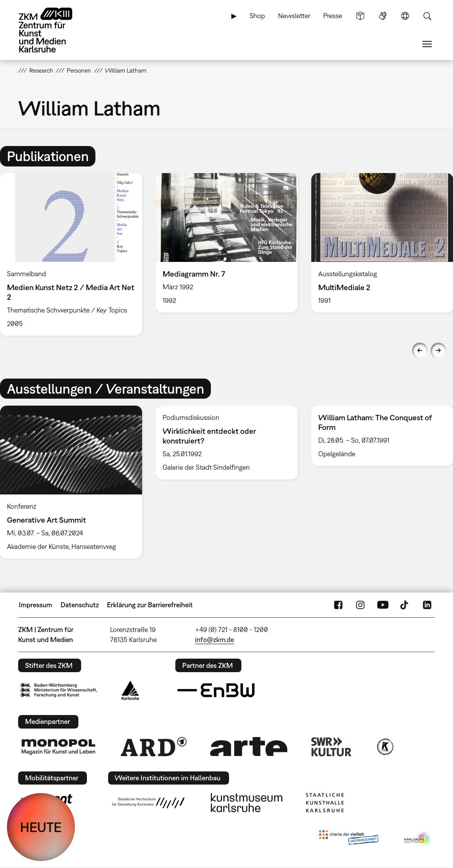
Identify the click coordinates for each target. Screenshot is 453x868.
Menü (427, 44)
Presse (333, 16)
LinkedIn (427, 605)
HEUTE (41, 827)
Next (438, 350)
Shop (257, 16)
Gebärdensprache (383, 16)
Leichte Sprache (360, 16)
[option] (226, 243)
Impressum (36, 605)
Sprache (405, 16)
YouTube (383, 605)
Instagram (360, 605)
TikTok (405, 605)
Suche (427, 16)
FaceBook (338, 605)
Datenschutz (80, 605)
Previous (420, 350)
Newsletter (294, 16)
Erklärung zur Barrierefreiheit (150, 605)
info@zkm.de (215, 640)
